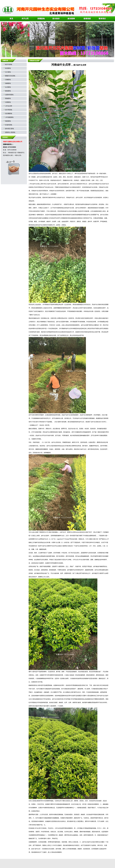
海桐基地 (8, 83)
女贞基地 (8, 87)
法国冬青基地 (9, 95)
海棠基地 (8, 121)
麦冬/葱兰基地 (9, 129)
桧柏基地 (8, 91)
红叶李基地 (9, 110)
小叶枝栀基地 (9, 117)
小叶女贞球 (9, 106)
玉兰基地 (8, 72)
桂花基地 (8, 68)
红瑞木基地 (9, 125)
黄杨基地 (8, 98)
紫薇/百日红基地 (10, 76)
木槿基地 (8, 102)
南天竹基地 (9, 64)
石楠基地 (8, 80)
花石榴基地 (9, 114)
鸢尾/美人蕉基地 (10, 132)
